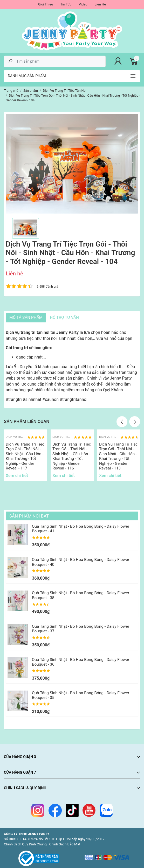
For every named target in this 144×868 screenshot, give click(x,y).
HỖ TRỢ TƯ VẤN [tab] (64, 317)
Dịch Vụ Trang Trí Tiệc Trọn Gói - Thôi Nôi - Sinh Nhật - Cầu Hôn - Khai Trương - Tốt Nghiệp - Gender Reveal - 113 (118, 456)
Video (83, 4)
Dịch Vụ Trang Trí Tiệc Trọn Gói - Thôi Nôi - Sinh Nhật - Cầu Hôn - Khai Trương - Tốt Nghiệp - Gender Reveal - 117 (25, 456)
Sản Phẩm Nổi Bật (29, 516)
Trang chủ (11, 91)
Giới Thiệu (46, 4)
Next (135, 422)
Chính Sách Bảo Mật (65, 844)
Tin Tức (66, 4)
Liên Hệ (100, 4)
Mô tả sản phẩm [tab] (26, 317)
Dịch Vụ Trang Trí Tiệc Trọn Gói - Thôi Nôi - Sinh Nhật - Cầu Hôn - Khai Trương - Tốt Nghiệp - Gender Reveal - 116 (72, 456)
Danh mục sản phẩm (27, 76)
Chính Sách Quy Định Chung (25, 844)
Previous (122, 422)
